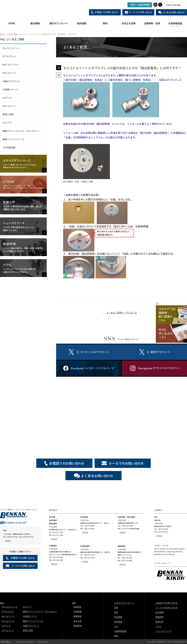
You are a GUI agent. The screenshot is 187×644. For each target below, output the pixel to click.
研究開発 (118, 617)
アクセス (8, 541)
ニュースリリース (163, 631)
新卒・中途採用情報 (141, 5)
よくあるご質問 (12, 34)
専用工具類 (8, 114)
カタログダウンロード (124, 603)
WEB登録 (160, 612)
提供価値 (82, 23)
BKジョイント (8, 616)
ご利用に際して (6, 642)
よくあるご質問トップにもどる (122, 313)
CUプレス (7, 98)
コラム (158, 626)
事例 (105, 23)
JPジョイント (9, 106)
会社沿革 (77, 621)
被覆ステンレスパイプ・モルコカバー (21, 131)
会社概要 (77, 612)
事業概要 (77, 616)
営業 (116, 608)
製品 (2, 603)
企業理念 (77, 607)
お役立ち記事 (129, 23)
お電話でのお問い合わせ (167, 603)
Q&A (116, 626)
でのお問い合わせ (67, 463)
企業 (74, 603)
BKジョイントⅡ (11, 65)
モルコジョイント (11, 48)
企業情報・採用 (152, 23)
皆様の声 (159, 622)
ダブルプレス (9, 56)
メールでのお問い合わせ (167, 608)
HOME (12, 23)
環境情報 (77, 626)
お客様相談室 (175, 23)
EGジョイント (9, 73)
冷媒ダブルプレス (11, 81)
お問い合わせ (97, 476)
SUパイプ (7, 123)
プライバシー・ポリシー (25, 642)
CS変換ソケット (10, 89)
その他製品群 (9, 147)
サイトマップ (42, 642)
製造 (116, 612)
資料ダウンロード (58, 23)
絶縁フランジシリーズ (13, 139)
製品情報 (35, 23)
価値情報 (159, 617)
